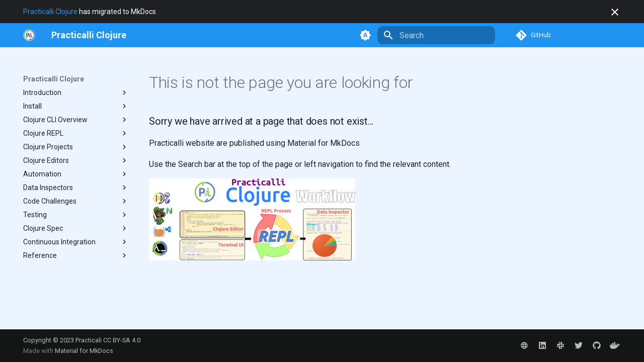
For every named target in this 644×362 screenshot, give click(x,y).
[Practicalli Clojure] (89, 35)
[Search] (436, 35)
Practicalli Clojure (50, 12)
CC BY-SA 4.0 (122, 340)
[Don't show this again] (615, 12)
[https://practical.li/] (29, 35)
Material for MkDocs (84, 351)
